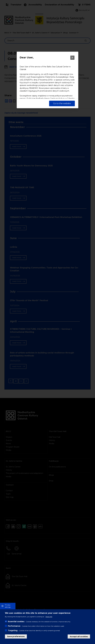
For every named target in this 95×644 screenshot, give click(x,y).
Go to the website (62, 103)
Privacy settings (8, 606)
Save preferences (16, 636)
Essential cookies (16, 622)
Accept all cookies (79, 636)
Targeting (13, 630)
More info (49, 617)
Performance (14, 626)
